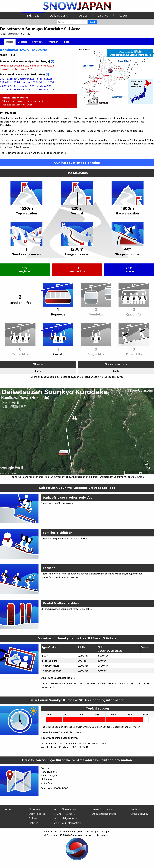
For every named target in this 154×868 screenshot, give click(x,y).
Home (7, 809)
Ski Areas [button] (33, 16)
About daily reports (66, 818)
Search (93, 22)
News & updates (102, 809)
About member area (104, 814)
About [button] (123, 16)
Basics (10, 42)
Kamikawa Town (14, 50)
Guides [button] (83, 16)
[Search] (72, 22)
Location (23, 42)
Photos (67, 42)
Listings (34, 823)
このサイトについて (65, 814)
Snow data (38, 42)
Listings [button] (103, 16)
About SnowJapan (65, 809)
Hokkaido (39, 50)
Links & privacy (139, 814)
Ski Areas (34, 809)
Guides (33, 818)
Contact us (137, 809)
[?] (52, 61)
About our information (68, 823)
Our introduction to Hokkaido (77, 163)
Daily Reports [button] (59, 16)
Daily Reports (37, 814)
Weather (53, 42)
